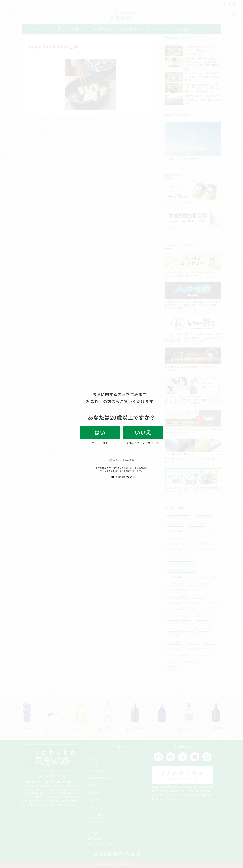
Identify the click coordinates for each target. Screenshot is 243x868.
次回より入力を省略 (122, 460)
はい (100, 432)
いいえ (143, 432)
